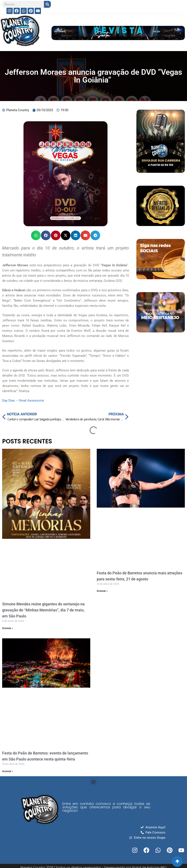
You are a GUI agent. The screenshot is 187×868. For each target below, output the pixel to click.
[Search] (47, 4)
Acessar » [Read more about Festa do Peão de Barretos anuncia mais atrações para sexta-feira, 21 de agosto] (102, 591)
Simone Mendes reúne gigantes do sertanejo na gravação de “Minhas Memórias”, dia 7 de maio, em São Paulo (43, 610)
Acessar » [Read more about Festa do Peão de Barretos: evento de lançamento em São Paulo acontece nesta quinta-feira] (8, 771)
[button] (36, 235)
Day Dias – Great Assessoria (23, 400)
